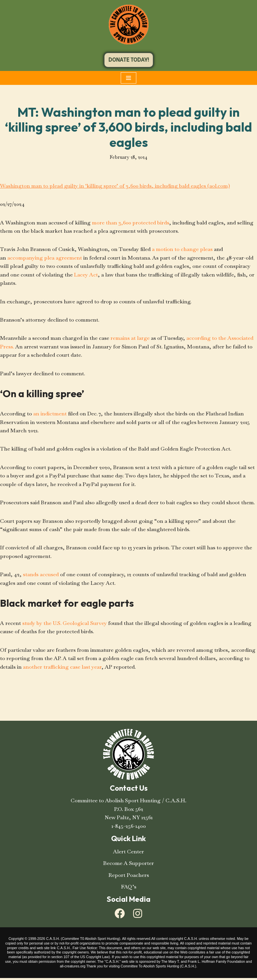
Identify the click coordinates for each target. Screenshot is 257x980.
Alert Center (128, 854)
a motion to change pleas (183, 249)
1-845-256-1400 (129, 828)
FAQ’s (129, 889)
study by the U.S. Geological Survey (65, 625)
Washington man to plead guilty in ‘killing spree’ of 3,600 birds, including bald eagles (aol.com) (116, 186)
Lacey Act (86, 275)
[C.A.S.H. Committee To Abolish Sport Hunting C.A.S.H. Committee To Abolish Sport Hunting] (129, 25)
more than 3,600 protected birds (131, 223)
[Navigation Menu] (128, 78)
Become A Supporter (128, 865)
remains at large (130, 339)
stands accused (41, 576)
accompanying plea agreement (45, 258)
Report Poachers (129, 877)
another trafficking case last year (62, 669)
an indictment (50, 415)
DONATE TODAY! (129, 60)
